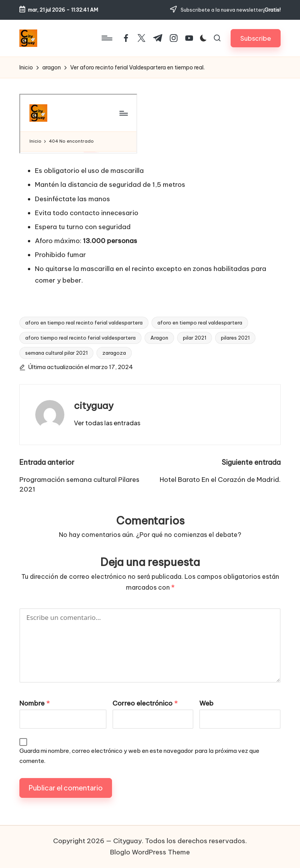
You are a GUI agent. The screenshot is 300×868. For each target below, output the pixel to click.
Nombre (34, 703)
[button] (256, 38)
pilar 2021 (195, 338)
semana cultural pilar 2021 (56, 353)
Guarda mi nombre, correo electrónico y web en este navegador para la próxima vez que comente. (139, 756)
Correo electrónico (145, 703)
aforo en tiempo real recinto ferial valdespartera (84, 323)
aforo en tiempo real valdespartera (200, 323)
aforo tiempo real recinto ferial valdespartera (80, 338)
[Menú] (106, 38)
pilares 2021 (235, 338)
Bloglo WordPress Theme (150, 852)
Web (206, 703)
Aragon (159, 338)
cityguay (94, 406)
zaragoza (114, 353)
